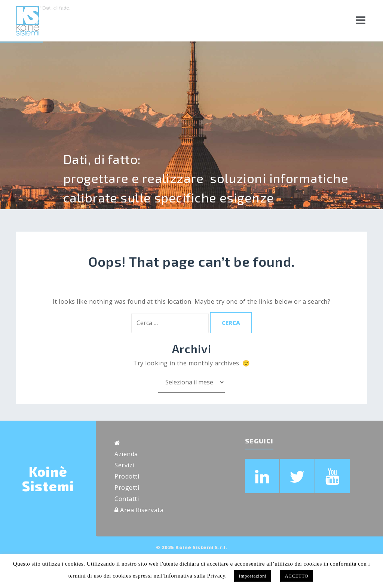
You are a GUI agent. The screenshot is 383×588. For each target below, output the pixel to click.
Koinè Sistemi (48, 479)
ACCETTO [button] (296, 576)
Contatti (127, 499)
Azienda (126, 454)
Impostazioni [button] (252, 576)
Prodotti (127, 476)
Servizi (124, 465)
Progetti (127, 488)
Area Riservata (139, 510)
